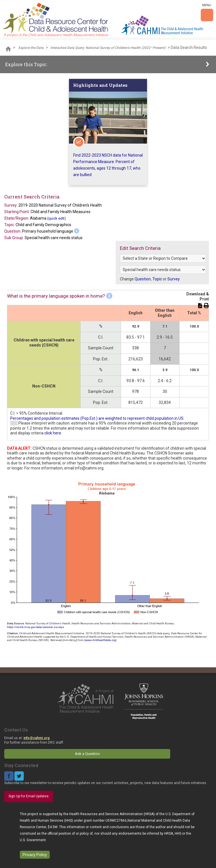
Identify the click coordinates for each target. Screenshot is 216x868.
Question (143, 279)
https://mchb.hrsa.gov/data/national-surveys (36, 627)
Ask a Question (87, 754)
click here (53, 433)
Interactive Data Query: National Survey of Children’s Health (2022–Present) (108, 48)
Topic (157, 279)
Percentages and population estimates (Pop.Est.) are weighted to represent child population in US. (97, 418)
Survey (174, 279)
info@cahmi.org (36, 738)
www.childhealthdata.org (100, 640)
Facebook (9, 776)
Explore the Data (31, 48)
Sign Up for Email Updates (29, 796)
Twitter (19, 776)
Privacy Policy (35, 855)
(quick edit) (57, 218)
